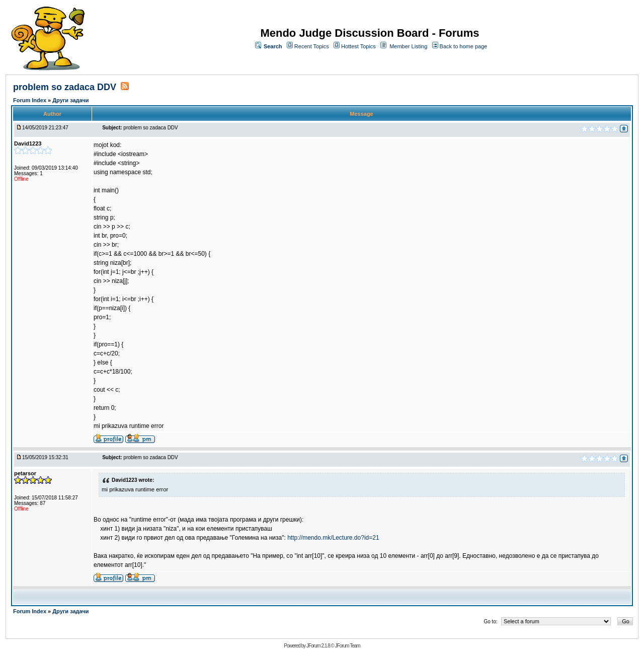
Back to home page (464, 46)
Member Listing (408, 46)
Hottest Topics (358, 46)
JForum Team (348, 646)
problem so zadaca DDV (65, 87)
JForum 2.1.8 (318, 646)
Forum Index (30, 100)
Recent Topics (312, 46)
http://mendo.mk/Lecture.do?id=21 (333, 538)
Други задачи (70, 100)
